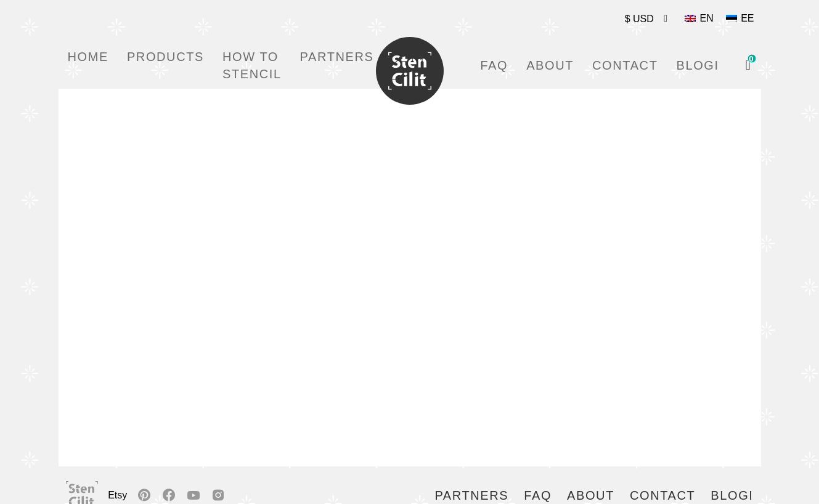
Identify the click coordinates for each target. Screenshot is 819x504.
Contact (625, 65)
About (550, 65)
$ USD (639, 19)
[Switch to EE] (740, 18)
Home (88, 57)
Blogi (697, 65)
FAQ (494, 65)
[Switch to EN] (699, 18)
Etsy (117, 495)
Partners (337, 57)
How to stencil (252, 65)
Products (165, 57)
